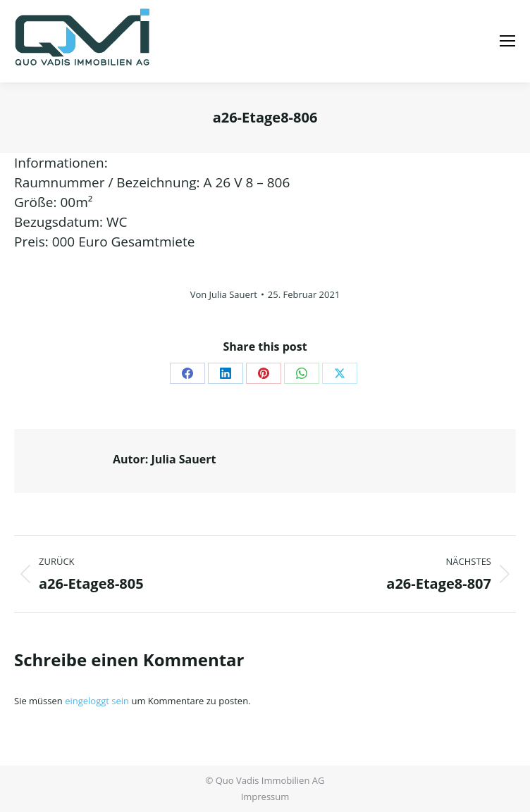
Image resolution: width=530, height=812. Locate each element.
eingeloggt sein (97, 701)
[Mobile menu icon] (507, 41)
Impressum (265, 797)
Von (224, 294)
